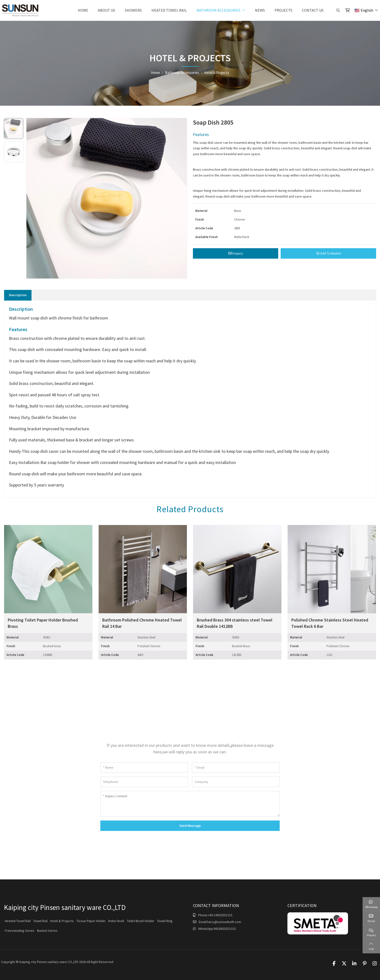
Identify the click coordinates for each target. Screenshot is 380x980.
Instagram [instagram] (375, 964)
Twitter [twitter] (344, 964)
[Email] (236, 768)
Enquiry (236, 253)
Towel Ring (165, 921)
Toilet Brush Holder (141, 921)
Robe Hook (116, 921)
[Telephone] (144, 782)
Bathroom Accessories (218, 10)
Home (83, 10)
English (364, 10)
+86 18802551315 (220, 915)
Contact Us (313, 10)
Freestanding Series (20, 931)
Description (18, 295)
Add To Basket (329, 253)
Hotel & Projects (62, 921)
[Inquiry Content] (190, 804)
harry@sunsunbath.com (224, 922)
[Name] (144, 768)
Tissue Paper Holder (91, 921)
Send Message (190, 826)
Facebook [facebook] (334, 964)
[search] (337, 10)
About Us (107, 10)
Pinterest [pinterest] (364, 964)
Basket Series (47, 931)
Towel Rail (40, 921)
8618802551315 (225, 929)
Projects (283, 10)
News (260, 10)
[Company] (236, 782)
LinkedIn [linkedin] (354, 964)
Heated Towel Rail (169, 10)
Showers (133, 10)
